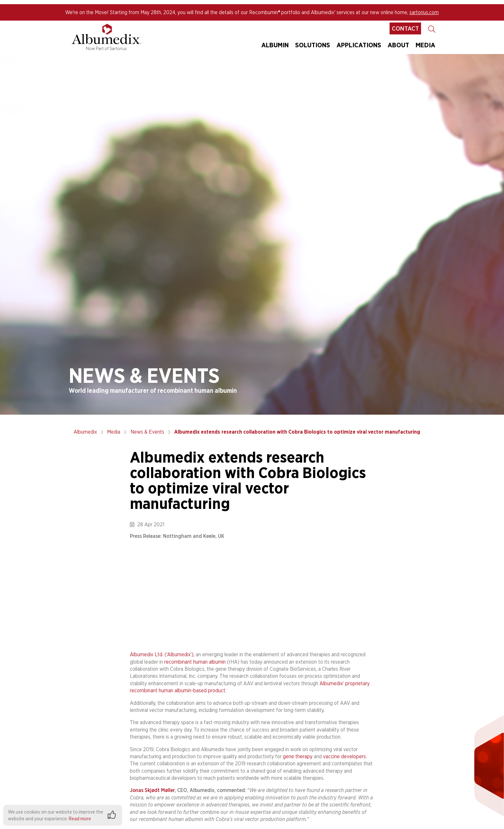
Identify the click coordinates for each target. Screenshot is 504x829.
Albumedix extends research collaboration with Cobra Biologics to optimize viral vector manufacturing (297, 432)
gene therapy (298, 756)
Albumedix (85, 432)
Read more (80, 819)
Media (114, 432)
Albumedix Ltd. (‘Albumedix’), (162, 654)
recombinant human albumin (195, 662)
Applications (359, 45)
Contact (405, 28)
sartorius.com (424, 12)
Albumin (275, 45)
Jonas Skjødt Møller (152, 790)
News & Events (147, 432)
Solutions (313, 45)
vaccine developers (344, 756)
